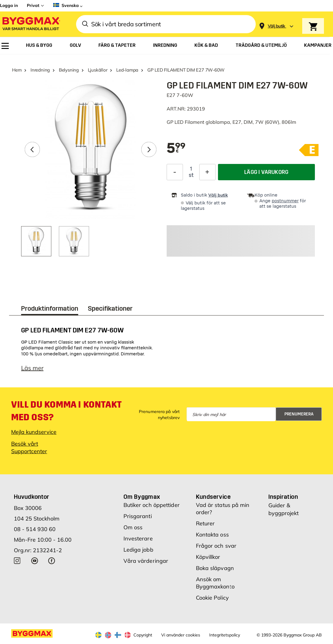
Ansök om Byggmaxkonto (215, 583)
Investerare (138, 538)
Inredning (40, 70)
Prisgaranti (138, 516)
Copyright (143, 635)
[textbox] (176, 149)
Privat (33, 5)
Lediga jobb (138, 550)
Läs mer (32, 368)
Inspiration (283, 497)
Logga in (9, 5)
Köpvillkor (208, 557)
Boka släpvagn (215, 568)
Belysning (69, 70)
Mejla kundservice (34, 432)
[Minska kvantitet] (175, 172)
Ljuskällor (98, 70)
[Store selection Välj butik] (277, 26)
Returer (205, 523)
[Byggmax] (31, 24)
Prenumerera (299, 414)
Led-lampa (127, 70)
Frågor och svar (216, 546)
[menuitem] (5, 46)
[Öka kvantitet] (207, 172)
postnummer (285, 201)
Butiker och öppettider (152, 505)
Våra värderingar (146, 561)
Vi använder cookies (181, 635)
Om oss (133, 527)
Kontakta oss (212, 535)
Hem (17, 70)
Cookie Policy (212, 598)
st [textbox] (191, 175)
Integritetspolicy (225, 635)
